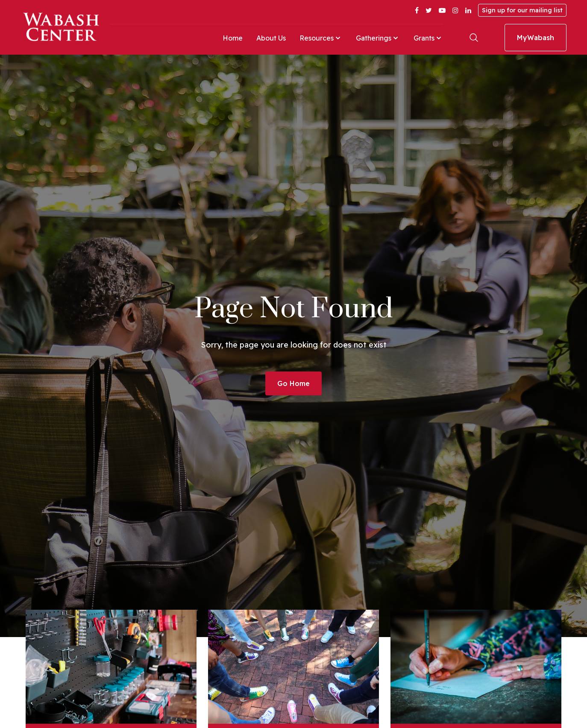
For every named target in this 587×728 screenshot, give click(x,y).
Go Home (293, 383)
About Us (271, 38)
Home (233, 38)
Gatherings (378, 38)
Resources (321, 38)
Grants (428, 38)
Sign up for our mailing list (522, 10)
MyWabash (536, 38)
